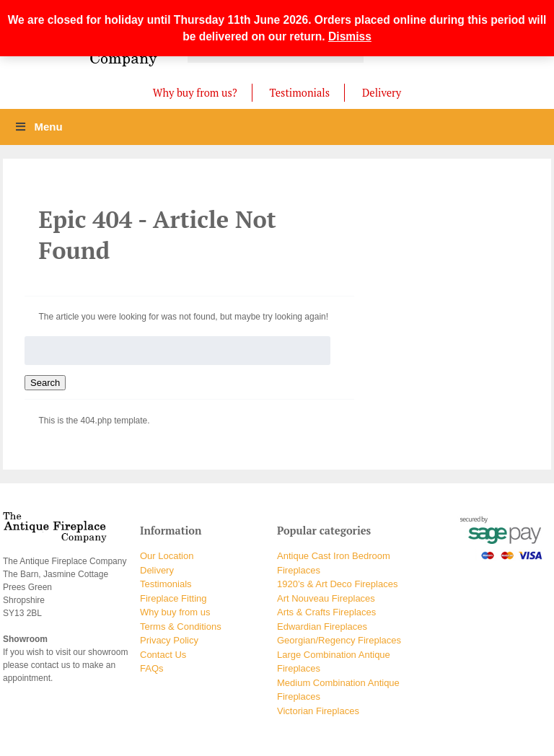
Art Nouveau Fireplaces (326, 598)
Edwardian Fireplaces (322, 627)
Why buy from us (175, 612)
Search (45, 383)
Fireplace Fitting (173, 598)
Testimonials (300, 93)
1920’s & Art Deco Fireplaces (337, 584)
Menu (38, 127)
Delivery (382, 93)
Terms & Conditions (181, 627)
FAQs (152, 668)
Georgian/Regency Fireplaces (339, 640)
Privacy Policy (169, 640)
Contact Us (163, 655)
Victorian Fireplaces (318, 711)
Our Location (167, 556)
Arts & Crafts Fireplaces (326, 612)
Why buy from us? (195, 93)
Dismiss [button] (350, 36)
